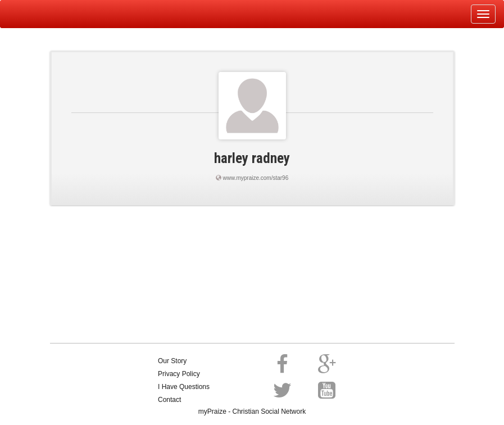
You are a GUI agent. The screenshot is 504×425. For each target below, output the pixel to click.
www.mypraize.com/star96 (256, 178)
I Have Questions (184, 387)
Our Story (172, 361)
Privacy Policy (179, 374)
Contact (169, 400)
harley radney (252, 158)
